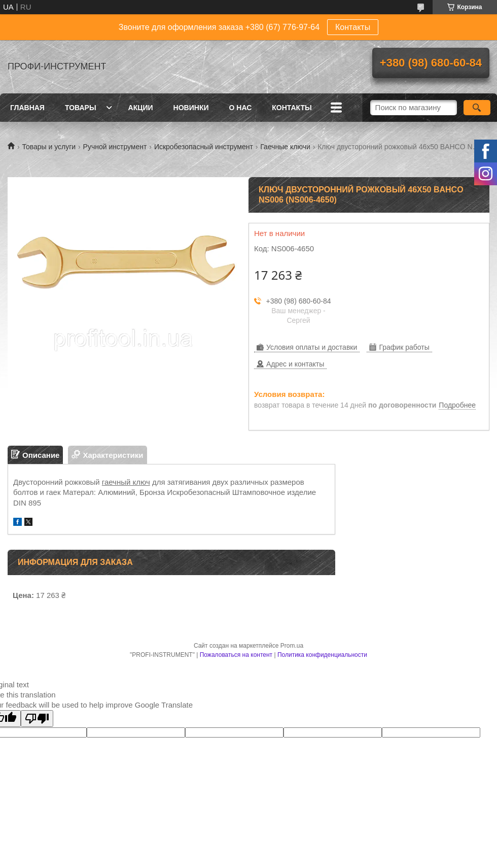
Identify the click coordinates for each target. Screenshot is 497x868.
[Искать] (477, 108)
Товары (81, 108)
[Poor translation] (37, 719)
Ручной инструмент (115, 147)
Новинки (191, 108)
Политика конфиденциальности (322, 655)
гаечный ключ (126, 482)
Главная (27, 108)
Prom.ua (292, 646)
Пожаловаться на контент (236, 655)
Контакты (353, 27)
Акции (141, 108)
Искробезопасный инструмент (204, 147)
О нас (241, 108)
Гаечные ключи (285, 147)
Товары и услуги (49, 147)
